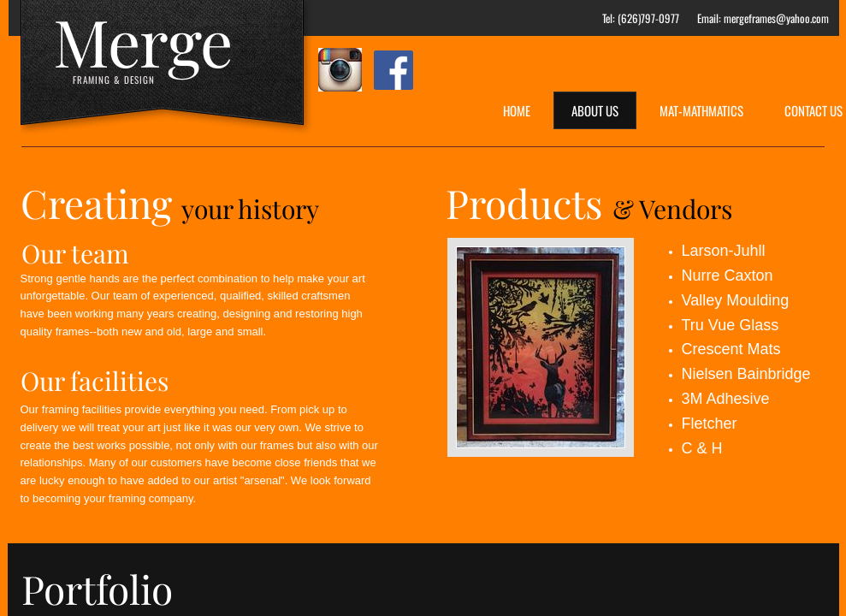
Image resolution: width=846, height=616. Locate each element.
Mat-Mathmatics (701, 110)
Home (517, 110)
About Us (595, 110)
